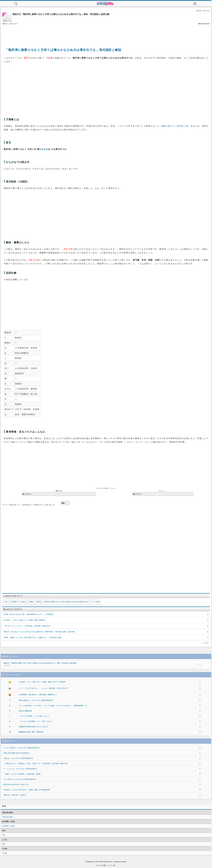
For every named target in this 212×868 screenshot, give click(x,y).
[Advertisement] (106, 33)
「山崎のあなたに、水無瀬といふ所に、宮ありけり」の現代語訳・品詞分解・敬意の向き (36, 764)
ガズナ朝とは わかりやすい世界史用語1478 (20, 779)
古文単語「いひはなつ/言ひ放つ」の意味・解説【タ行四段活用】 (27, 790)
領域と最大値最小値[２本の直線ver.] (17, 753)
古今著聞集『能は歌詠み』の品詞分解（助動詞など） (38, 695)
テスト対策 (96, 602)
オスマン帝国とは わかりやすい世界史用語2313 (21, 748)
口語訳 (23, 602)
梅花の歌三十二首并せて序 (175, 126)
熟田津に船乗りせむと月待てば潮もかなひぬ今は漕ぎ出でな (67, 602)
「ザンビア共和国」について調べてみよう (34, 716)
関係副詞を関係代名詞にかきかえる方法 (33, 727)
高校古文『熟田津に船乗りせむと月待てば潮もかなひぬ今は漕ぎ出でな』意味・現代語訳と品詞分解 (97, 664)
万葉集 (31, 602)
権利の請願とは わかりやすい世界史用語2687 (36, 700)
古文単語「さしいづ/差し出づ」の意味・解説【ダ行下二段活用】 (42, 682)
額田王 (39, 602)
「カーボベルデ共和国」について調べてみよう (36, 721)
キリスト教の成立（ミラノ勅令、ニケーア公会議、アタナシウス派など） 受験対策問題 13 (53, 706)
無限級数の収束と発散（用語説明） (32, 732)
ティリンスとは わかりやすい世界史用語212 (20, 769)
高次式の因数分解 (25, 711)
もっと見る (205, 643)
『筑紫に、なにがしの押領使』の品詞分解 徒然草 (22, 774)
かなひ (45, 149)
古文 (6, 602)
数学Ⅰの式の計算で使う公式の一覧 (16, 785)
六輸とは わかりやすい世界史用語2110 (18, 758)
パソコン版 (111, 865)
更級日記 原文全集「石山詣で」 (16, 795)
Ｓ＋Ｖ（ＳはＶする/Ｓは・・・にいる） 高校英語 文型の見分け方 (43, 688)
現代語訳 (14, 602)
